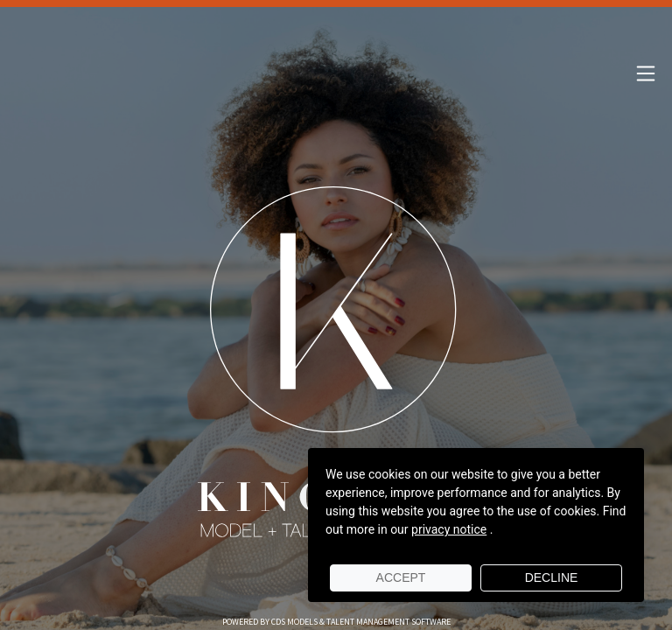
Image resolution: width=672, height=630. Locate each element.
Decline (552, 577)
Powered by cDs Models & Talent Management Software (336, 622)
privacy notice (449, 529)
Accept (401, 577)
